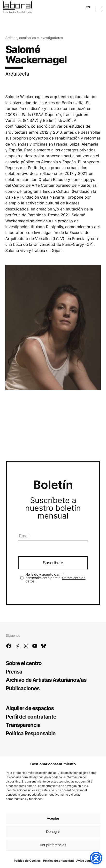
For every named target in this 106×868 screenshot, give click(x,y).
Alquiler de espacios (30, 708)
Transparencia (23, 725)
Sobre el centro (24, 663)
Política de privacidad (58, 861)
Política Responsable (31, 733)
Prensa (14, 671)
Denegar (53, 832)
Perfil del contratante (31, 717)
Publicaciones (23, 688)
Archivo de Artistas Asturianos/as (46, 680)
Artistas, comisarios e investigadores (34, 38)
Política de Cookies (27, 861)
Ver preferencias (53, 845)
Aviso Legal (84, 861)
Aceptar (53, 818)
